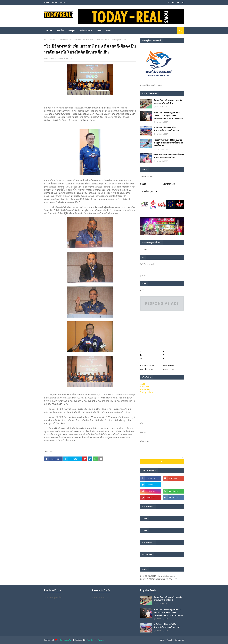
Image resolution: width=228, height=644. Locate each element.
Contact (63, 2)
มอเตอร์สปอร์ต (169, 184)
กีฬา (54, 40)
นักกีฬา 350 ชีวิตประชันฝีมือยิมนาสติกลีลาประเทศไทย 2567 (166, 129)
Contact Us (179, 640)
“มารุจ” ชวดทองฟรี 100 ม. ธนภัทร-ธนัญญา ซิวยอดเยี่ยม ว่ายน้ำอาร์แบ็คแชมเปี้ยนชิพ (169, 143)
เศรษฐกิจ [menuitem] (72, 30)
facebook (147, 366)
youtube (147, 369)
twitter (168, 366)
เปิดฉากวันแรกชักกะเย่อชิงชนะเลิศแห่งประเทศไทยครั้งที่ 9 (168, 102)
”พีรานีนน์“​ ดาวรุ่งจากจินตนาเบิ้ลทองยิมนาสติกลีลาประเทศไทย (169, 156)
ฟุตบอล (143, 184)
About (55, 2)
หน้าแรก (47, 40)
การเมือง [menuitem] (60, 30)
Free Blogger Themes (95, 640)
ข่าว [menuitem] (108, 30)
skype (168, 369)
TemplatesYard (66, 640)
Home (47, 2)
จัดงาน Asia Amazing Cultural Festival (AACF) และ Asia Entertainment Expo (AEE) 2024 (168, 116)
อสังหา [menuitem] (99, 30)
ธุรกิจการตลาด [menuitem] (86, 30)
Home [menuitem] (49, 30)
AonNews (50, 58)
